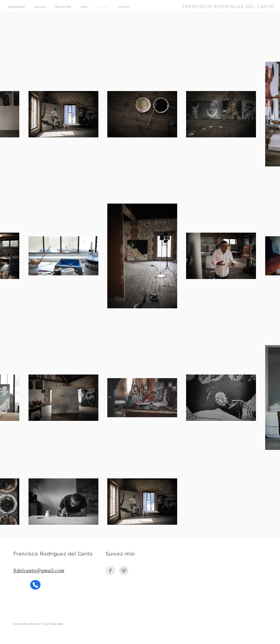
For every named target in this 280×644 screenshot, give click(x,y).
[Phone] (35, 585)
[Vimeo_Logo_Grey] (124, 571)
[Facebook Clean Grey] (110, 571)
